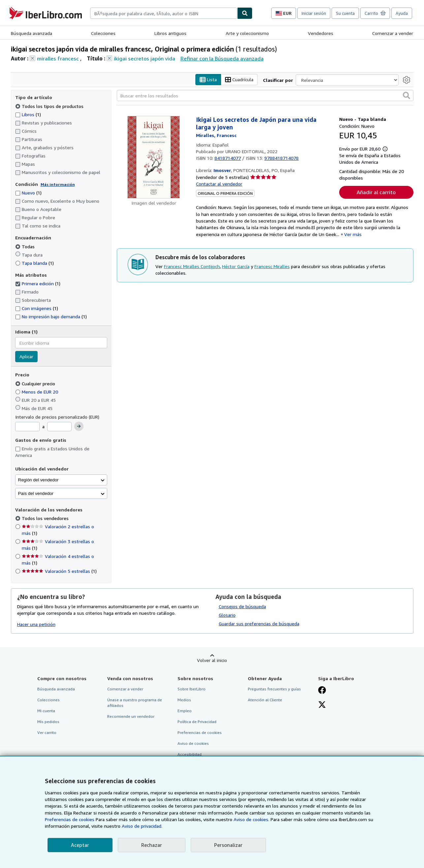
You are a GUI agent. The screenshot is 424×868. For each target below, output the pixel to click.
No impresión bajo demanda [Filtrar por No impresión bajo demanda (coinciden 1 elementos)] (51, 317)
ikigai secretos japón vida (145, 58)
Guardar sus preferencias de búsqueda (259, 624)
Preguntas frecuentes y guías (274, 689)
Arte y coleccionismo (247, 33)
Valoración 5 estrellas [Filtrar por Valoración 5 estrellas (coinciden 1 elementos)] (59, 571)
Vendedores (321, 33)
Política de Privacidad (197, 722)
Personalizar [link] (228, 845)
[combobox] (164, 13)
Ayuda (402, 13)
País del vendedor (36, 493)
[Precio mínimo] (27, 427)
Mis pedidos (48, 722)
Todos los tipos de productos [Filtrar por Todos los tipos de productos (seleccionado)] (50, 106)
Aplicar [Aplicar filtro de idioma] (26, 357)
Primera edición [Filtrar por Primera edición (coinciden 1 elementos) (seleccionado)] (38, 284)
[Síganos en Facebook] (322, 691)
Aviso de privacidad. (142, 826)
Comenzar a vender (393, 33)
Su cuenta (345, 13)
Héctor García (236, 266)
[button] (407, 96)
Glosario (227, 615)
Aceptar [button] (80, 845)
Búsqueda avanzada (32, 33)
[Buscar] (245, 13)
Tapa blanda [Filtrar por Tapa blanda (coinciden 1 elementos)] (34, 263)
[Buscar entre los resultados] (265, 96)
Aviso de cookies (193, 744)
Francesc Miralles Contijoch (192, 266)
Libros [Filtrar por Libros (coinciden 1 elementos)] (28, 114)
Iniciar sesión (314, 13)
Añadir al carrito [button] (376, 192)
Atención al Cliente (265, 700)
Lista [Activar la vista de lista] (208, 80)
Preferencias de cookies (70, 819)
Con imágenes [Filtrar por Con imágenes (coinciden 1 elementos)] (37, 309)
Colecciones (103, 33)
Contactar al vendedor (219, 184)
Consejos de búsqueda (242, 606)
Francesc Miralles (272, 266)
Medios (184, 700)
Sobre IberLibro (192, 689)
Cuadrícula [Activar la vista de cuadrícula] (239, 80)
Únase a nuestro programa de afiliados (135, 703)
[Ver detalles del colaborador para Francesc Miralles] (216, 136)
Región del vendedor (38, 480)
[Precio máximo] (59, 427)
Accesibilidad (190, 755)
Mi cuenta (46, 711)
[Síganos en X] (322, 705)
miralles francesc (58, 58)
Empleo (185, 711)
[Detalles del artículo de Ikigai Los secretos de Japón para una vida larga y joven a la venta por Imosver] (154, 157)
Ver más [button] (353, 234)
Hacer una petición (36, 625)
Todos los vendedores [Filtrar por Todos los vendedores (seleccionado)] (46, 519)
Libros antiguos (170, 33)
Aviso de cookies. (251, 819)
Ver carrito (47, 733)
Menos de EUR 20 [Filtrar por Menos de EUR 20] (37, 392)
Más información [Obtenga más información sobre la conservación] (58, 184)
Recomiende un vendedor (131, 717)
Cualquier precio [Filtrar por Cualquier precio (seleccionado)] (36, 383)
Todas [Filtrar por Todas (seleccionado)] (26, 246)
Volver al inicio (212, 660)
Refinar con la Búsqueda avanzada (222, 58)
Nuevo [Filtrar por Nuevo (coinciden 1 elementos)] (28, 193)
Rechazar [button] (152, 845)
